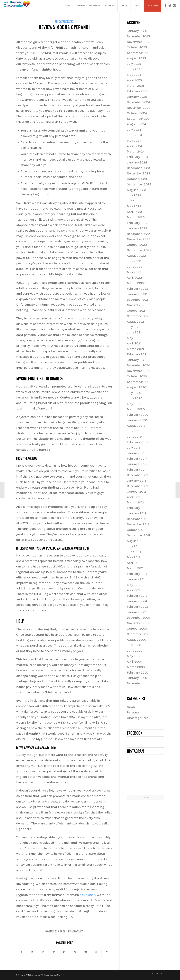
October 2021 (137, 311)
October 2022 (137, 245)
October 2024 (137, 113)
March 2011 (135, 568)
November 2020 (139, 371)
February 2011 (137, 574)
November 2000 (139, 623)
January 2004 (137, 601)
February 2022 (138, 289)
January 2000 (137, 678)
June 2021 (134, 332)
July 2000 (134, 645)
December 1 (135, 683)
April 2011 (134, 563)
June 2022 (135, 267)
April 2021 (134, 343)
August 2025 (136, 58)
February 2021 (137, 354)
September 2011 (138, 535)
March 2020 (136, 409)
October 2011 (136, 530)
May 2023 (134, 206)
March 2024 (136, 151)
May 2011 (133, 557)
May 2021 (134, 338)
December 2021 (138, 300)
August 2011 (136, 541)
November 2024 (139, 108)
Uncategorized (64, 21)
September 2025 (139, 53)
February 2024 (138, 157)
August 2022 (136, 256)
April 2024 (134, 146)
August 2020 (136, 387)
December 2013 (138, 475)
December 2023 (138, 168)
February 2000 (138, 672)
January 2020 (137, 420)
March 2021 (135, 349)
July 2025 (134, 64)
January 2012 (137, 513)
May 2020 (134, 404)
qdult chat (87, 895)
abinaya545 (77, 931)
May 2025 (134, 75)
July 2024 (134, 130)
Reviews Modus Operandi (64, 27)
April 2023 (134, 212)
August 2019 (136, 426)
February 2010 (137, 596)
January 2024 (137, 162)
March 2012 (135, 502)
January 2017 (137, 464)
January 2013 (137, 481)
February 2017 (137, 459)
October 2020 (137, 376)
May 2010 (134, 585)
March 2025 (136, 86)
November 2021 (138, 305)
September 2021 (139, 316)
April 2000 (134, 661)
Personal (133, 712)
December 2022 (138, 234)
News (131, 707)
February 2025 (138, 91)
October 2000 (137, 629)
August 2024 (136, 124)
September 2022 (139, 250)
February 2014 (137, 470)
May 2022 (134, 272)
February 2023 (138, 223)
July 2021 (134, 327)
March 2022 (136, 283)
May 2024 (134, 141)
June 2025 (135, 69)
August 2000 (136, 640)
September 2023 (139, 184)
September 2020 (139, 382)
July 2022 (134, 261)
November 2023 (139, 173)
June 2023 (135, 201)
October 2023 (137, 179)
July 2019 (134, 431)
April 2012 (134, 497)
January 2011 (136, 579)
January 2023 (137, 228)
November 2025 (139, 42)
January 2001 (137, 612)
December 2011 (138, 519)
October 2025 (137, 47)
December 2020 (138, 365)
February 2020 (138, 415)
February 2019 (137, 442)
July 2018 (134, 448)
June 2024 (135, 135)
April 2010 (134, 590)
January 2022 (137, 294)
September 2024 (139, 119)
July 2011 (133, 546)
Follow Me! (145, 797)
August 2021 (136, 322)
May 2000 (134, 656)
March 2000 (136, 667)
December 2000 (138, 618)
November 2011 (138, 524)
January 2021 (137, 360)
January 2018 (137, 453)
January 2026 (137, 31)
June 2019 (134, 437)
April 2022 (134, 278)
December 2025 (138, 36)
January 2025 (137, 97)
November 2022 (139, 239)
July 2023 (134, 195)
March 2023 (136, 217)
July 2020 (134, 393)
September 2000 (139, 634)
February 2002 (138, 607)
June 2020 (135, 398)
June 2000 (135, 651)
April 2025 (134, 80)
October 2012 (137, 492)
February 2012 (137, 508)
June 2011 (134, 552)
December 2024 (138, 102)
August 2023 (136, 190)
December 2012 (138, 486)
